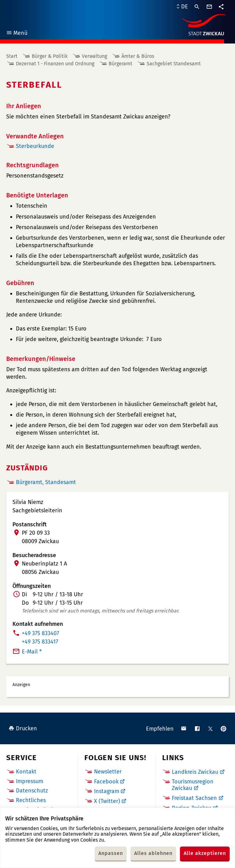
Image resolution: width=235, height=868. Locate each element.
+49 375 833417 (40, 642)
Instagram (107, 791)
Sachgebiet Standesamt (174, 64)
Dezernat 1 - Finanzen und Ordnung (55, 64)
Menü (17, 34)
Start (12, 56)
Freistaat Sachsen (194, 798)
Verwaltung (94, 56)
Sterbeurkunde (35, 146)
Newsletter (108, 772)
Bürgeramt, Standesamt (46, 482)
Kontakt (26, 772)
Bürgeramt (120, 64)
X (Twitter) (107, 801)
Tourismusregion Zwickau (193, 785)
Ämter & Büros (138, 56)
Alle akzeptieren (205, 853)
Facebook (106, 782)
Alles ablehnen (153, 853)
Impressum (30, 781)
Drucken (23, 728)
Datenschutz (32, 791)
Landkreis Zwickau (195, 772)
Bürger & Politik (50, 56)
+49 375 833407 (40, 633)
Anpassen (111, 853)
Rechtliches (31, 800)
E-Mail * (32, 652)
